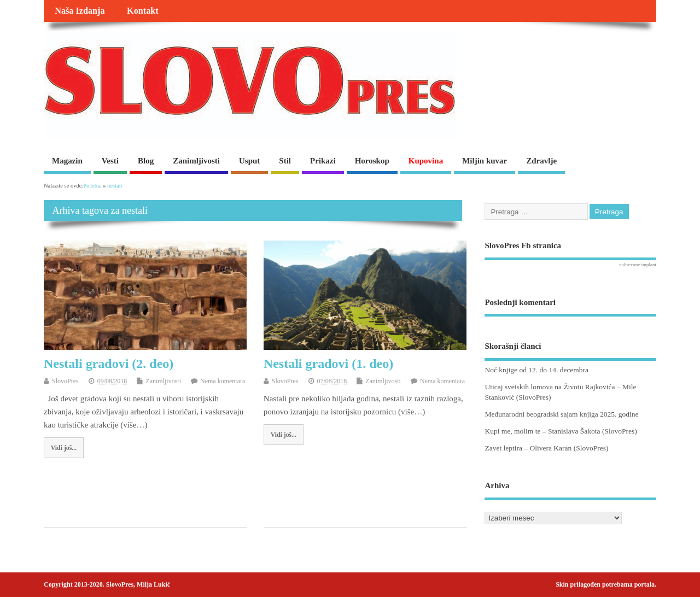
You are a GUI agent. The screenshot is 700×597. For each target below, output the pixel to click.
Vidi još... (64, 448)
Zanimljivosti (196, 161)
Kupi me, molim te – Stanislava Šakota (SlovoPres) (561, 431)
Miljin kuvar (485, 161)
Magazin (67, 161)
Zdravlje (541, 161)
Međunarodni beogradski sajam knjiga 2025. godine (561, 414)
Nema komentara (223, 381)
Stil (285, 161)
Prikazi (323, 161)
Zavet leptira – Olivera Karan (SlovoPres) (546, 448)
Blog (146, 161)
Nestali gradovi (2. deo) (109, 364)
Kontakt (143, 11)
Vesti (110, 161)
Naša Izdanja (80, 11)
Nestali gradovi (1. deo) (328, 364)
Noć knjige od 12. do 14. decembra (536, 370)
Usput (249, 161)
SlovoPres (65, 381)
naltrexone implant (638, 265)
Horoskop (372, 161)
